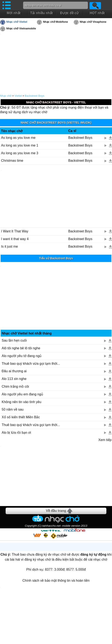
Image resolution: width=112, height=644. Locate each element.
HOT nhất (97, 13)
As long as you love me (18, 138)
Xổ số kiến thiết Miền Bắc (21, 417)
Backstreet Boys (35, 96)
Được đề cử (69, 13)
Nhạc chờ (6, 96)
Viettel (18, 96)
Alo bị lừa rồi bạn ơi (16, 433)
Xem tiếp (105, 440)
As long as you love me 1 (20, 145)
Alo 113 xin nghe (14, 379)
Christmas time (12, 161)
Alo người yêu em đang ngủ (22, 394)
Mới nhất (14, 13)
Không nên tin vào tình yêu (21, 402)
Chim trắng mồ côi (15, 387)
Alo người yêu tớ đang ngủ (22, 356)
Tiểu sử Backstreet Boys (56, 258)
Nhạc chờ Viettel (17, 22)
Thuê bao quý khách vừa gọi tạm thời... (31, 364)
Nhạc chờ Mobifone (55, 22)
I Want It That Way (15, 231)
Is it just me (9, 246)
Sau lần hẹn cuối (14, 340)
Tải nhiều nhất (42, 13)
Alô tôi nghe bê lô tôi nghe (21, 348)
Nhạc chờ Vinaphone (93, 22)
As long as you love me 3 (20, 153)
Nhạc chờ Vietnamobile (21, 28)
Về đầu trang (56, 511)
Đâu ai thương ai (14, 371)
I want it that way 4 (15, 239)
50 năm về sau (13, 409)
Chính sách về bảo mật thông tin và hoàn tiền (56, 581)
